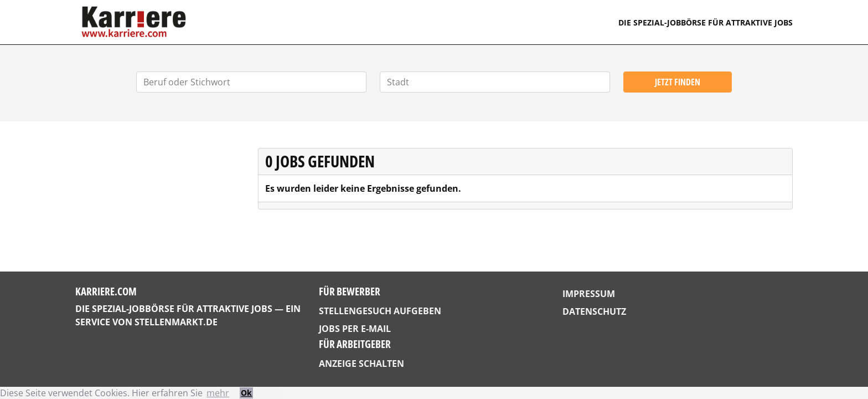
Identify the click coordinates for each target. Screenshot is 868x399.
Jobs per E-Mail (355, 329)
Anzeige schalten (361, 364)
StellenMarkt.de (176, 322)
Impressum (589, 294)
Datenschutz (594, 311)
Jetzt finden (678, 82)
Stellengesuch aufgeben (380, 311)
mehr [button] (218, 393)
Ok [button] (246, 393)
